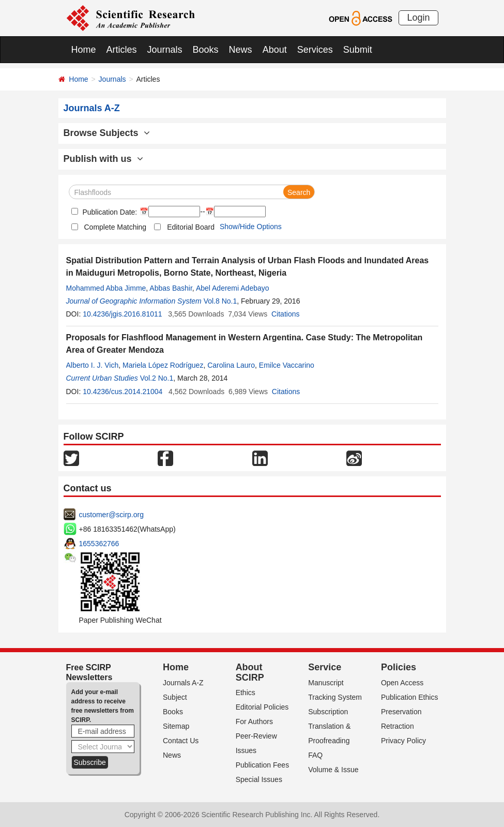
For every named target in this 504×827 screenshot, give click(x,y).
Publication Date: (109, 212)
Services (315, 50)
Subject (175, 697)
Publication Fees (263, 765)
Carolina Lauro (231, 365)
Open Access (402, 683)
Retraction (398, 726)
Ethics (246, 693)
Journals (165, 50)
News (241, 50)
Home (84, 50)
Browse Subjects (107, 133)
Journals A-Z (183, 683)
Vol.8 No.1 (220, 301)
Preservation (401, 712)
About (275, 50)
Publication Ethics (410, 697)
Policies (399, 667)
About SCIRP (250, 672)
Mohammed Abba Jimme (106, 288)
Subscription (328, 712)
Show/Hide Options (251, 227)
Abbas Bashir (171, 288)
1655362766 (99, 544)
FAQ (315, 755)
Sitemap (176, 726)
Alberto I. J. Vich (93, 365)
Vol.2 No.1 (157, 378)
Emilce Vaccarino (287, 365)
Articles (122, 50)
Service (325, 667)
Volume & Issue (333, 770)
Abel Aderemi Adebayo (233, 288)
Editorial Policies (262, 707)
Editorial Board (191, 227)
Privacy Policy (403, 741)
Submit (358, 50)
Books (206, 50)
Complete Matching (116, 227)
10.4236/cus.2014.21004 (123, 392)
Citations (285, 314)
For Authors (254, 721)
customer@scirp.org (111, 515)
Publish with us (103, 159)
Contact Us (181, 741)
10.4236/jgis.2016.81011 (122, 314)
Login (418, 18)
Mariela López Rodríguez (163, 365)
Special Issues (259, 779)
